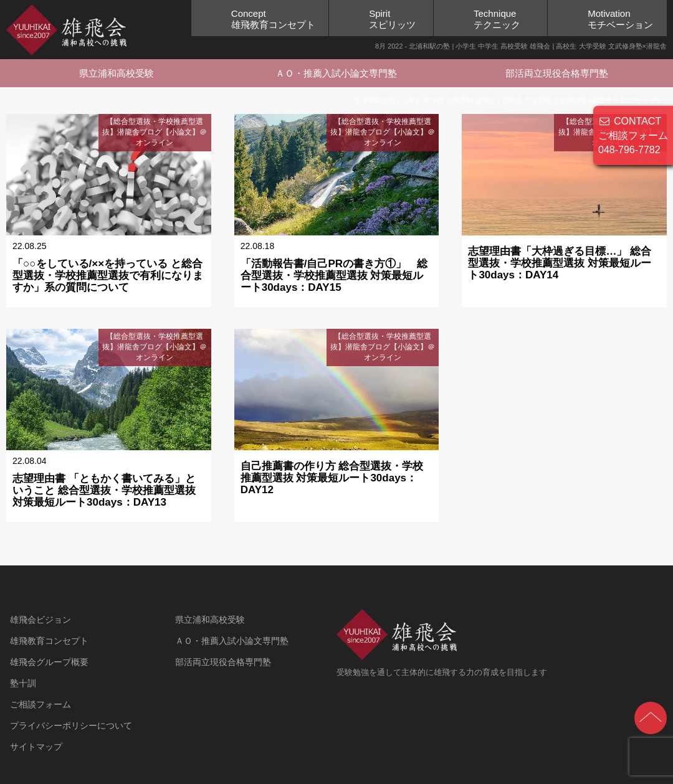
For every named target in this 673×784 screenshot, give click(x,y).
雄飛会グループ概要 (49, 662)
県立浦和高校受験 (117, 73)
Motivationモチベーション (620, 19)
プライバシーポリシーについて (71, 725)
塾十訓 (23, 683)
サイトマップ (36, 747)
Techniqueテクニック (497, 19)
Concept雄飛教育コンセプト (273, 19)
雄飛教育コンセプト (49, 641)
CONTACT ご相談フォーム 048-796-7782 (633, 135)
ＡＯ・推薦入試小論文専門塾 (336, 73)
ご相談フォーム (41, 704)
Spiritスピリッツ (392, 19)
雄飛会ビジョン (41, 620)
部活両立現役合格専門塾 (557, 73)
